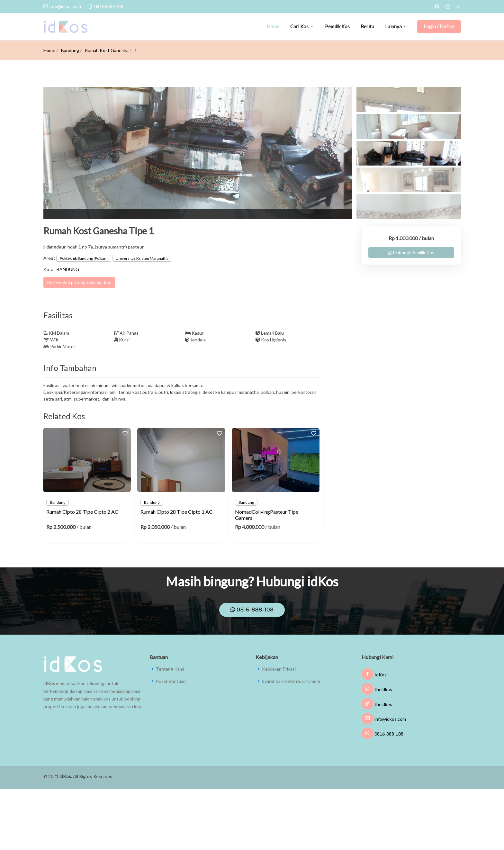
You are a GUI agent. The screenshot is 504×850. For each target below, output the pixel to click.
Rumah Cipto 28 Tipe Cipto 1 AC (176, 512)
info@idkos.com (384, 719)
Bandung (70, 50)
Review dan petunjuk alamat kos (79, 282)
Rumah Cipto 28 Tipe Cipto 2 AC (82, 512)
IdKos (374, 675)
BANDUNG (68, 269)
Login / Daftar (439, 26)
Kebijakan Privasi (279, 669)
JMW (456, 776)
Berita (367, 26)
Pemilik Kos (337, 26)
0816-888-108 (252, 610)
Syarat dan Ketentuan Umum (291, 681)
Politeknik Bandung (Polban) (84, 258)
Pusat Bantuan (171, 681)
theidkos (377, 689)
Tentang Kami (170, 669)
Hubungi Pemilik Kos (411, 253)
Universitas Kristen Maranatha (142, 258)
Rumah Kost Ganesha (107, 50)
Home (273, 26)
